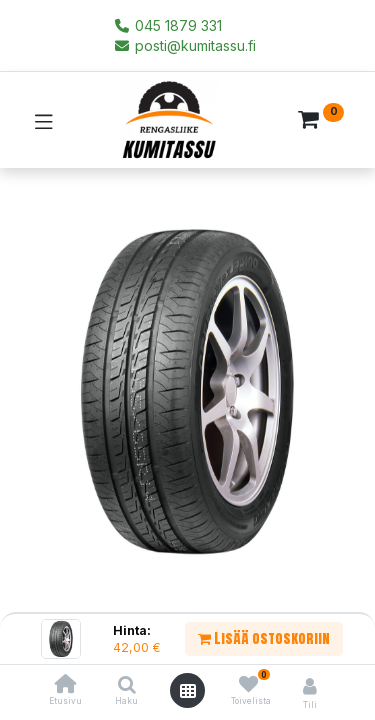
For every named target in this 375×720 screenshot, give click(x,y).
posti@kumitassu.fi (184, 45)
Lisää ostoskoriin (264, 638)
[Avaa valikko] (188, 691)
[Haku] (127, 685)
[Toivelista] (248, 684)
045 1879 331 (167, 25)
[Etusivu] (66, 685)
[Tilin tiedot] (310, 686)
